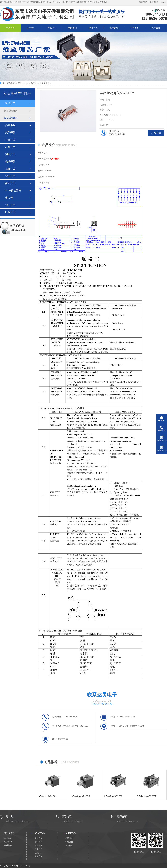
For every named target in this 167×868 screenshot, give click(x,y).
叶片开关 (10, 212)
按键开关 (10, 140)
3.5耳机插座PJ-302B (147, 796)
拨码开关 (10, 183)
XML (163, 2)
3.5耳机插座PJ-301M (81, 796)
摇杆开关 (10, 169)
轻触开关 (10, 147)
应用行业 (114, 28)
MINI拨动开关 (13, 190)
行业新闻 (69, 842)
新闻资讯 (73, 28)
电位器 (9, 198)
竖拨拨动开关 (46, 83)
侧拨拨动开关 (11, 111)
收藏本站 (143, 2)
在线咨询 (156, 133)
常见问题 (69, 846)
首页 (13, 83)
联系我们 (155, 28)
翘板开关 (10, 154)
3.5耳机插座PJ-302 (113, 796)
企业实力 (93, 28)
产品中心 (52, 28)
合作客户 (135, 28)
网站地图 (154, 2)
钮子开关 (10, 205)
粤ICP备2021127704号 (21, 866)
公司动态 (69, 838)
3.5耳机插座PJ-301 (47, 796)
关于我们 (31, 28)
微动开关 (10, 162)
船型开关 (10, 133)
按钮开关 (10, 176)
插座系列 (10, 125)
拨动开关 (33, 83)
